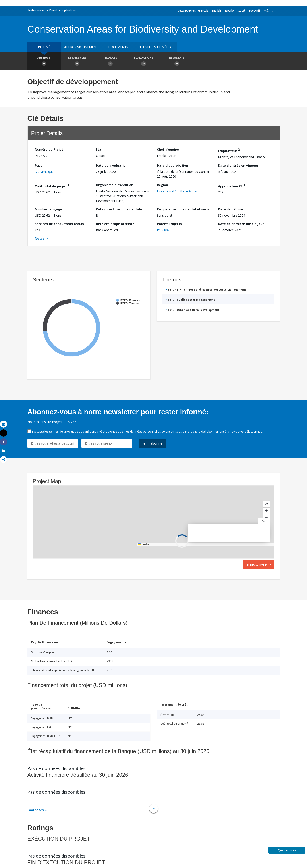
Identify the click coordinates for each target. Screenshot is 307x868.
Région (162, 185)
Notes (40, 238)
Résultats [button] (177, 62)
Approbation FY (231, 186)
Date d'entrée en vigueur (238, 165)
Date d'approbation (173, 165)
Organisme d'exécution (115, 185)
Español (230, 11)
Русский (255, 11)
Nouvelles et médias (156, 47)
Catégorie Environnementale (119, 209)
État (99, 149)
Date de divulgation (112, 165)
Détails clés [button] (77, 62)
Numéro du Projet (49, 149)
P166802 (163, 230)
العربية (242, 11)
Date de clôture (231, 209)
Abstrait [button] (44, 62)
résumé (44, 47)
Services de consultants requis (59, 224)
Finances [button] (110, 62)
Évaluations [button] (144, 62)
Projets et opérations (63, 10)
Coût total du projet (52, 186)
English (216, 11)
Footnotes (36, 810)
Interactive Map (259, 565)
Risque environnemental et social (184, 209)
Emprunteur (229, 150)
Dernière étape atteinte (115, 224)
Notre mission (37, 10)
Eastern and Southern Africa (177, 191)
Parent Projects (169, 224)
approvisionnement (81, 47)
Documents (118, 47)
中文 (266, 11)
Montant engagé (48, 209)
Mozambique (44, 172)
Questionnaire (287, 850)
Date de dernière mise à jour (241, 224)
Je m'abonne (153, 443)
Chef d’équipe (168, 149)
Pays (39, 165)
